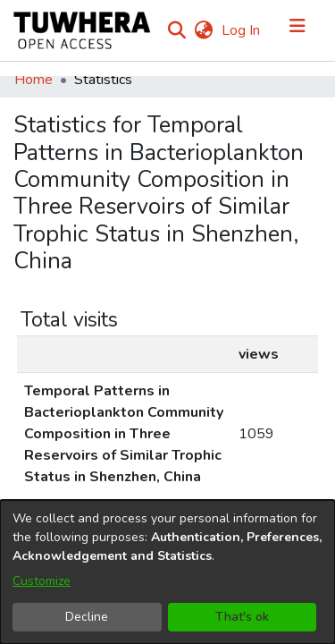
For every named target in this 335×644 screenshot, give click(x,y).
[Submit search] (176, 30)
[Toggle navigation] (297, 30)
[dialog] (167, 572)
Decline (87, 617)
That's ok (242, 617)
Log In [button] (242, 30)
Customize (42, 581)
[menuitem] (203, 30)
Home (33, 80)
